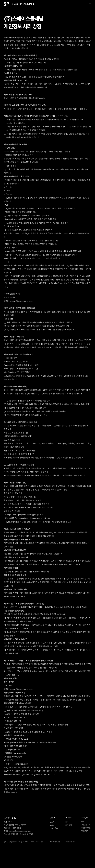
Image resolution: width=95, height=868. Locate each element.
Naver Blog (54, 828)
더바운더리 (84, 831)
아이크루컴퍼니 (86, 828)
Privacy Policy (69, 842)
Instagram (54, 825)
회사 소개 (69, 825)
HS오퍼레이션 (86, 825)
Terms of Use (55, 842)
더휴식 (83, 822)
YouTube (53, 822)
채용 (67, 822)
